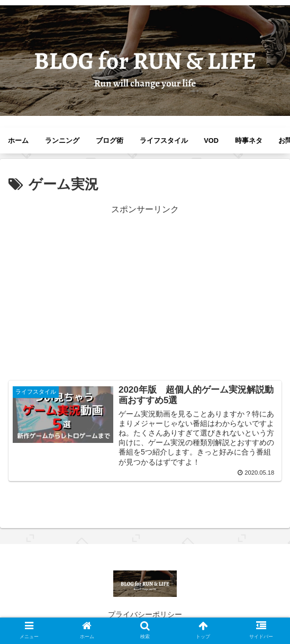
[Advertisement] (145, 291)
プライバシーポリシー (145, 614)
